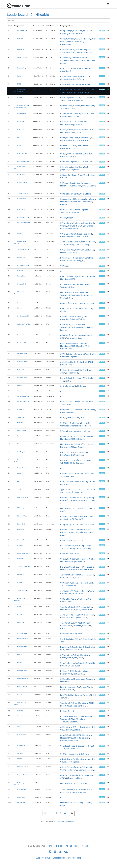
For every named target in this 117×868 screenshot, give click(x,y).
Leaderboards (59, 858)
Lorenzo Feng (22, 335)
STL (82, 540)
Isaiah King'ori (22, 113)
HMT (19, 137)
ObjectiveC (76, 615)
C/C (71, 210)
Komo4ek (20, 423)
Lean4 (68, 647)
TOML (90, 610)
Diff (93, 106)
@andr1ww (21, 745)
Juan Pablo (21, 797)
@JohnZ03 (21, 209)
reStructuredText (68, 140)
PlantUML (67, 84)
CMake (71, 39)
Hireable (42, 15)
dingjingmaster (23, 193)
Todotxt (64, 100)
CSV (84, 114)
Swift (63, 298)
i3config (75, 722)
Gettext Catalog (77, 500)
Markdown (78, 31)
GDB (78, 319)
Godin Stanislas (23, 679)
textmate (65, 426)
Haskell (80, 100)
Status (71, 858)
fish (84, 706)
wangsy (20, 38)
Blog (77, 846)
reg (81, 463)
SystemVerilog (87, 460)
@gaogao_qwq (22, 378)
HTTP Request (85, 567)
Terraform (73, 570)
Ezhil (91, 639)
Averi (19, 607)
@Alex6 (20, 582)
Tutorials (85, 846)
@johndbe (21, 409)
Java (69, 68)
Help (79, 858)
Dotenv (83, 783)
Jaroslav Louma (23, 590)
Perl (85, 362)
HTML (70, 116)
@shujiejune (22, 789)
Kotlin (74, 253)
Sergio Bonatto (22, 468)
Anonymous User (23, 217)
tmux (77, 170)
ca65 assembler (85, 202)
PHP (70, 671)
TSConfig (72, 186)
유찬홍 (19, 489)
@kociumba (21, 121)
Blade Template (78, 719)
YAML (78, 39)
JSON (65, 39)
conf (92, 90)
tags (83, 319)
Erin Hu (20, 386)
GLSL (69, 308)
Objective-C (66, 71)
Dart (73, 295)
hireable (102, 31)
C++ (87, 41)
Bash (71, 33)
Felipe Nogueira (23, 639)
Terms (51, 846)
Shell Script (82, 559)
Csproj (81, 447)
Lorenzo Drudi (22, 354)
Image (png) (83, 92)
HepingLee (21, 276)
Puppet (64, 205)
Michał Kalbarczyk (23, 161)
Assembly (67, 58)
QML (87, 452)
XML (75, 68)
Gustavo (20, 271)
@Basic (20, 614)
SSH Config (81, 508)
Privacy (60, 846)
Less (75, 650)
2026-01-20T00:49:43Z (65, 821)
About (69, 846)
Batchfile (89, 258)
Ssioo (19, 76)
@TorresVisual (22, 735)
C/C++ (66, 210)
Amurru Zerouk (22, 716)
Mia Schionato (22, 687)
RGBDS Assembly (80, 292)
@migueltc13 (22, 284)
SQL (80, 370)
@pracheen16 (22, 183)
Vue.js (92, 575)
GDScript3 (65, 762)
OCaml (63, 767)
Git (89, 76)
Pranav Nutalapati (23, 223)
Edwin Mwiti (21, 481)
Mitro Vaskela (22, 257)
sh (70, 253)
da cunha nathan (23, 249)
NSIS (74, 199)
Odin (62, 759)
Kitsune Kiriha (22, 647)
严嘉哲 (19, 84)
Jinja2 (76, 116)
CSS (76, 33)
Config (67, 447)
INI (78, 213)
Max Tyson (21, 558)
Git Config (80, 41)
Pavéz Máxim (22, 524)
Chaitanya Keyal (23, 497)
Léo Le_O (20, 529)
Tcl (62, 463)
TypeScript (67, 31)
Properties (81, 792)
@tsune (20, 711)
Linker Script (83, 52)
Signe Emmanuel (23, 436)
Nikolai (20, 655)
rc (66, 698)
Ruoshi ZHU (21, 370)
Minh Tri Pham (22, 671)
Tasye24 (20, 754)
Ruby (75, 634)
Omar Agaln (21, 802)
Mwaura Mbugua (23, 30)
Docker (69, 373)
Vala (72, 250)
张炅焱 (19, 145)
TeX (77, 546)
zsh (90, 154)
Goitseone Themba (24, 324)
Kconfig (83, 50)
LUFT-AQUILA (22, 695)
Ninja (73, 124)
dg (80, 114)
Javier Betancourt (23, 553)
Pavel (19, 444)
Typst (80, 175)
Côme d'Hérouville (23, 767)
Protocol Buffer (85, 607)
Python (76, 50)
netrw (90, 31)
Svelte (63, 658)
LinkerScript (71, 213)
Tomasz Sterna (22, 57)
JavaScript (65, 52)
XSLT (74, 148)
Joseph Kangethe (23, 566)
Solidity (77, 130)
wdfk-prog (21, 49)
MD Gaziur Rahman (24, 401)
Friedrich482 (22, 343)
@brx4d (20, 97)
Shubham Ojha (22, 633)
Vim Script (65, 250)
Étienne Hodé (22, 153)
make (68, 792)
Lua (85, 31)
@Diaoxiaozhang (23, 265)
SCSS (66, 578)
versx (19, 233)
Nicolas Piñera (22, 516)
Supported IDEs (43, 858)
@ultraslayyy (22, 199)
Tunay (19, 727)
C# (79, 98)
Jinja (62, 476)
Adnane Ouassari (23, 396)
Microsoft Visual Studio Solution (75, 738)
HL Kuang (21, 508)
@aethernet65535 (23, 316)
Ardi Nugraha (22, 452)
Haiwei (20, 663)
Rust (70, 106)
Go (80, 33)
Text (92, 52)
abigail (20, 473)
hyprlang (64, 33)
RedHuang (21, 574)
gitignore (64, 170)
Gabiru (19, 759)
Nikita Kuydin (22, 431)
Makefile (80, 90)
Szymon (20, 308)
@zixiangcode (22, 362)
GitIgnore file (75, 426)
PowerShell (65, 44)
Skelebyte (21, 417)
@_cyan (20, 545)
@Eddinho (21, 129)
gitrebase (80, 452)
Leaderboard (17, 15)
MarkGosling (21, 68)
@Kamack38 (21, 175)
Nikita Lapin (21, 622)
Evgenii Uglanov (23, 775)
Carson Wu (21, 540)
